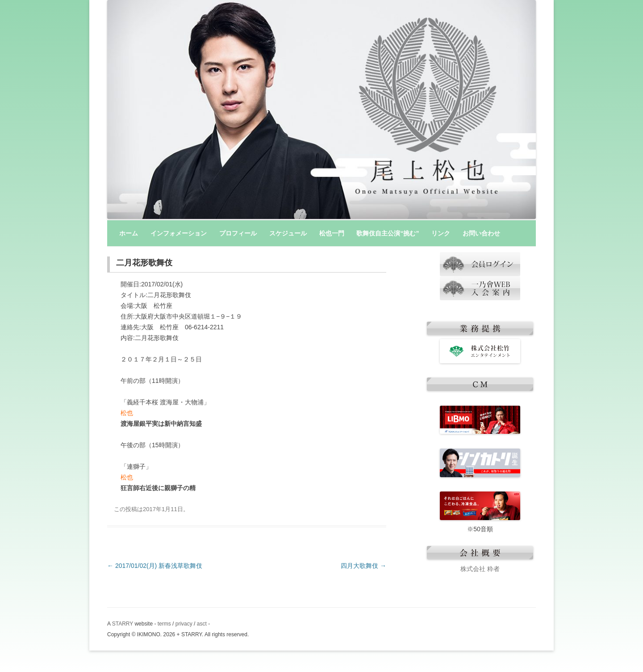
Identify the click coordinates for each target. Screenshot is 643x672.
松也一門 (332, 233)
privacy (184, 624)
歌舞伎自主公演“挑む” (388, 233)
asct (202, 624)
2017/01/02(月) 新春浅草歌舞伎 (155, 566)
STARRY (123, 624)
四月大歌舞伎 (363, 566)
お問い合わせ (481, 233)
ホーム (129, 233)
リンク (441, 233)
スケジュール (288, 233)
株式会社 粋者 (480, 569)
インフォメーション (179, 233)
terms (164, 624)
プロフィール (238, 233)
